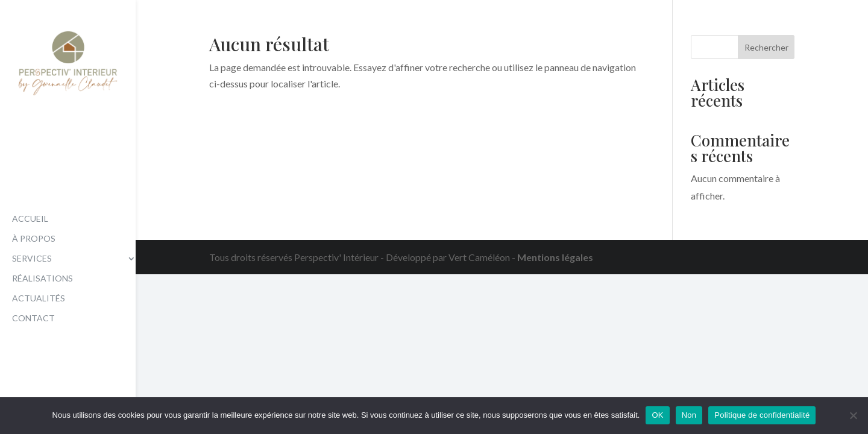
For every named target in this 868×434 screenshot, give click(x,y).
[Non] (853, 415)
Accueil (30, 219)
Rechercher (766, 47)
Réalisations (42, 279)
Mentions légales (555, 257)
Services (32, 259)
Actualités (39, 299)
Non (689, 415)
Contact (33, 319)
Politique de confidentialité (762, 415)
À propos (34, 239)
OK (657, 415)
